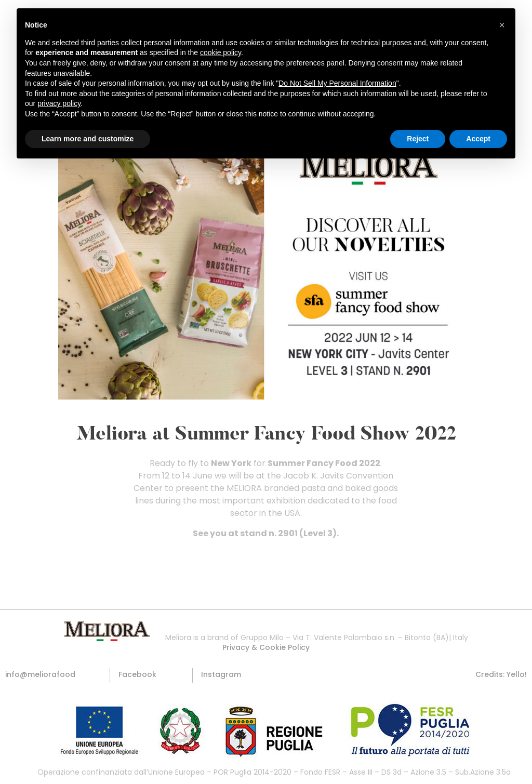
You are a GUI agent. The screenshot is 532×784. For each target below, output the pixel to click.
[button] (266, 647)
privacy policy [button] (59, 103)
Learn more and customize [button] (88, 139)
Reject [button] (418, 139)
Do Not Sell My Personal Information (337, 83)
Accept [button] (478, 139)
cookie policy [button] (221, 52)
